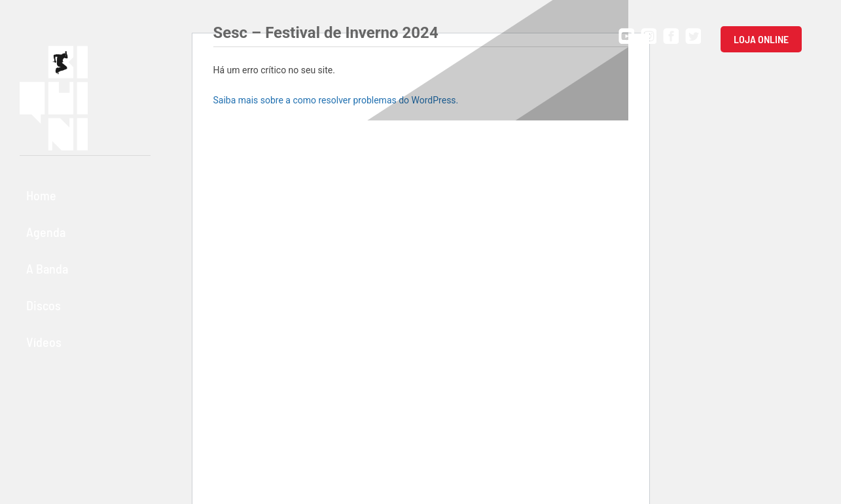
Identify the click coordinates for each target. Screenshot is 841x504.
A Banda (47, 268)
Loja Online (761, 39)
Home (41, 195)
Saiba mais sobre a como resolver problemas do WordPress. (336, 100)
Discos (44, 305)
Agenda (46, 232)
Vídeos (44, 342)
